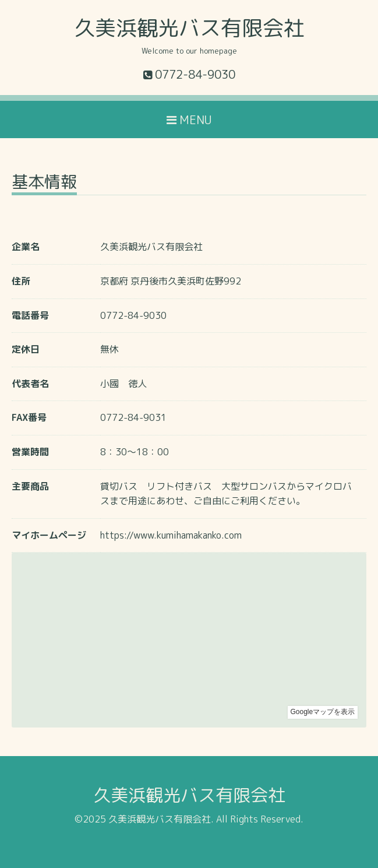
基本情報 (44, 183)
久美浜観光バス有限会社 (189, 28)
